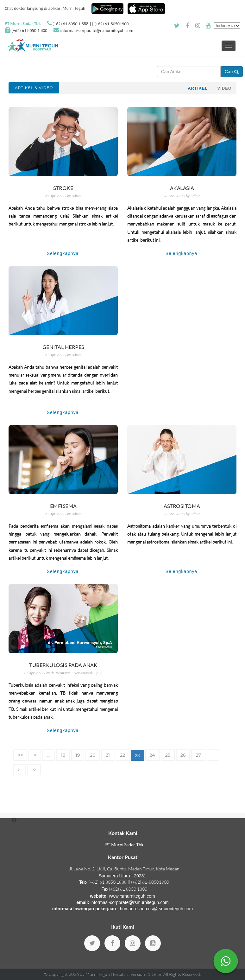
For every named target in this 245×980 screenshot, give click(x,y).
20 (93, 755)
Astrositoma (182, 506)
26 (183, 755)
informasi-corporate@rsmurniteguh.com (97, 31)
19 (78, 755)
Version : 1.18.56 (147, 974)
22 (123, 755)
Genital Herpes (63, 347)
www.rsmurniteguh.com (132, 896)
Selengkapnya (63, 253)
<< (20, 755)
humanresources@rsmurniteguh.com (157, 909)
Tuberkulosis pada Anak (63, 665)
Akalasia (182, 188)
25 (168, 755)
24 (152, 755)
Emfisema (63, 506)
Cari (232, 72)
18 (63, 755)
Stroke (63, 188)
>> (34, 770)
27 (198, 755)
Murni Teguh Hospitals (107, 974)
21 (108, 755)
